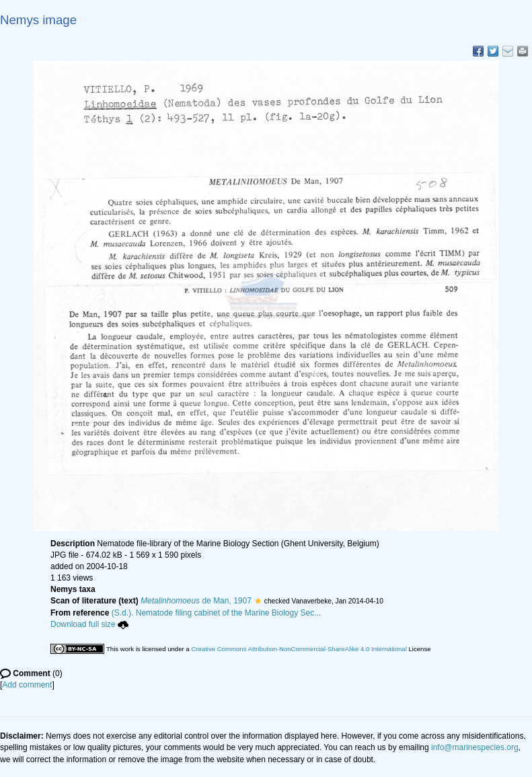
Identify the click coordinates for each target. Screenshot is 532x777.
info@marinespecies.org (475, 747)
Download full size (89, 624)
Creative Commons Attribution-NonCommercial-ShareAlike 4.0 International (299, 649)
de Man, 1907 (196, 601)
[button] (258, 601)
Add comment (27, 685)
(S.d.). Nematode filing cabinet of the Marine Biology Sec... (217, 613)
